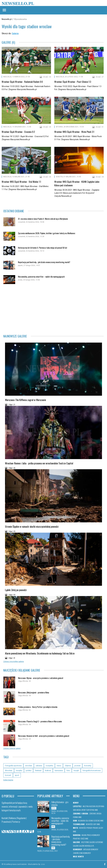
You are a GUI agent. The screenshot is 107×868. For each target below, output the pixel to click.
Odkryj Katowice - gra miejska (60, 803)
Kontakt (5, 818)
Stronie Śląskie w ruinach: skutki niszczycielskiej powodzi (32, 527)
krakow (48, 770)
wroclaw (29, 766)
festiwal (38, 770)
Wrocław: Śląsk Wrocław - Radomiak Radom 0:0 (22, 82)
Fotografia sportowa (13, 766)
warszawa (59, 770)
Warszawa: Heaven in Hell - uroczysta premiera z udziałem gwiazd (44, 736)
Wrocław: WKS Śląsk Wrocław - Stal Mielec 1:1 (21, 182)
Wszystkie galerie (88, 842)
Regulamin (21, 818)
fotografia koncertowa (92, 770)
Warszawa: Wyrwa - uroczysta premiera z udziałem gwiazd (41, 678)
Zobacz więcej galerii (12, 748)
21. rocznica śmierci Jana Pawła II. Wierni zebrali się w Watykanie (43, 219)
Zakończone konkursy (82, 853)
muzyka (19, 770)
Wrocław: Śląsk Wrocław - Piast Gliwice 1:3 (73, 82)
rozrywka (49, 766)
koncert (8, 775)
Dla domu (90, 821)
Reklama (12, 818)
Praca (89, 835)
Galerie (15, 33)
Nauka (84, 835)
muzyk (76, 770)
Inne (96, 810)
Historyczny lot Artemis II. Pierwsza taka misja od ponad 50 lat (43, 248)
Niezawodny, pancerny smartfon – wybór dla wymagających (41, 277)
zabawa (39, 766)
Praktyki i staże (79, 838)
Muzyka (86, 806)
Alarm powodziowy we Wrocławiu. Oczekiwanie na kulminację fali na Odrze (40, 653)
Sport (84, 810)
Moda (79, 810)
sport (17, 775)
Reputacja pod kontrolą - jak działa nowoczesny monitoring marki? (44, 262)
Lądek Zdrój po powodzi (16, 590)
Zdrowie (93, 813)
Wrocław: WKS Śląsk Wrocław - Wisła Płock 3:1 (74, 132)
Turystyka (90, 810)
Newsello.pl (7, 19)
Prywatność (6, 822)
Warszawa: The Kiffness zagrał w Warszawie (25, 400)
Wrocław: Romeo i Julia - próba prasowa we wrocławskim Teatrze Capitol (39, 463)
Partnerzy (16, 822)
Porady (90, 828)
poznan (77, 766)
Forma (76, 817)
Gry (95, 824)
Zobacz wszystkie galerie (14, 661)
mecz (59, 766)
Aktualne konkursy (91, 849)
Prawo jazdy (98, 828)
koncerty (88, 766)
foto (68, 770)
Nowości (89, 824)
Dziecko (97, 821)
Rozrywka (100, 806)
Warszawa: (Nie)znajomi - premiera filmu (34, 692)
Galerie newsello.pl (87, 846)
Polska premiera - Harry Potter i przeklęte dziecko (38, 707)
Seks (75, 810)
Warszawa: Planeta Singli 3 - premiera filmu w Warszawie (40, 721)
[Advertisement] (53, 309)
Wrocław (9, 770)
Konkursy (96, 835)
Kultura (92, 806)
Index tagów (8, 780)
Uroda (99, 813)
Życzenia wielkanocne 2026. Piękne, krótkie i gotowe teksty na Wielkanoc (47, 233)
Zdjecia (68, 766)
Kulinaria (82, 821)
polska (29, 770)
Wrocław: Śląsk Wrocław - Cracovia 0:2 (18, 132)
